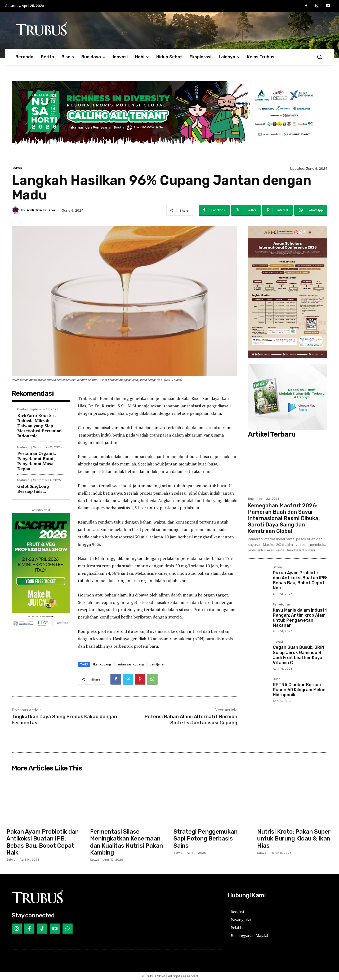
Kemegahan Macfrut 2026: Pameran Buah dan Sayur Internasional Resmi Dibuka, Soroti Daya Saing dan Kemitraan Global (284, 518)
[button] (319, 57)
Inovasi (278, 642)
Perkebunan (281, 605)
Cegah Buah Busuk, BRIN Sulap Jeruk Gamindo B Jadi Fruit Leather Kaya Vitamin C (298, 655)
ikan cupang (102, 664)
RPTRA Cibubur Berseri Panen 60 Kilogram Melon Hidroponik (299, 690)
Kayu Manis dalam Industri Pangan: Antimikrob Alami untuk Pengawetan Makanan (300, 618)
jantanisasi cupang (130, 664)
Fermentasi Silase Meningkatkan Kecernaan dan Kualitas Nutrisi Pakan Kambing (126, 842)
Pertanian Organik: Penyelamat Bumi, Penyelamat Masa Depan (37, 461)
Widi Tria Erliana (41, 210)
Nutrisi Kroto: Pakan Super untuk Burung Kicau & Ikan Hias (294, 839)
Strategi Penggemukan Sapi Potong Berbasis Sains (206, 839)
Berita (22, 409)
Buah (252, 499)
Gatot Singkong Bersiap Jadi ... (33, 489)
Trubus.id (87, 398)
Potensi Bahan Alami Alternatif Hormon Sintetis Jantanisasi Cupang (191, 720)
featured (23, 447)
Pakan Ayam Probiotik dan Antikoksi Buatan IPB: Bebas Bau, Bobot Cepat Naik (300, 580)
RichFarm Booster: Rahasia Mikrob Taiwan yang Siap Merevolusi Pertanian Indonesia (39, 426)
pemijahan (157, 664)
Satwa (17, 168)
